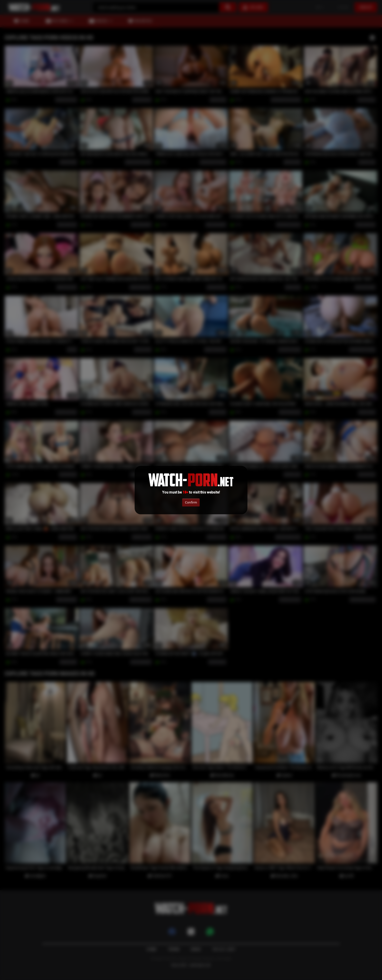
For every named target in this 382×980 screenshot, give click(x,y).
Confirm (191, 503)
